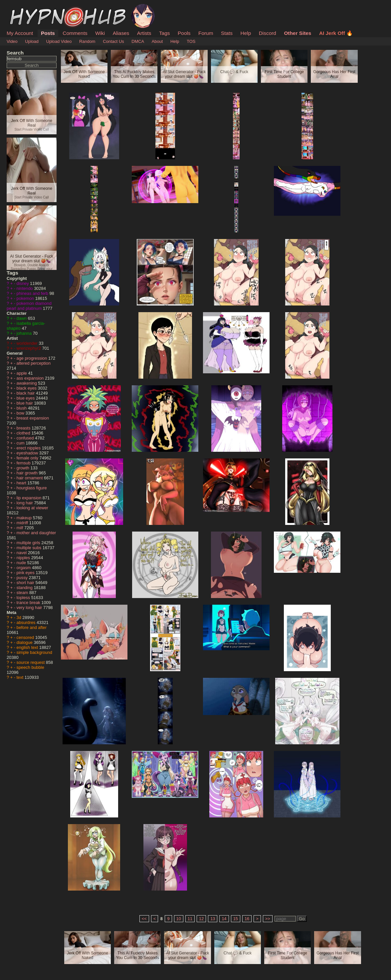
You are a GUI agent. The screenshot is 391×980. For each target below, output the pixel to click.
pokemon (26, 298)
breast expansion (33, 418)
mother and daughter (36, 533)
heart (22, 483)
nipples (24, 558)
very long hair (30, 608)
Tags (164, 33)
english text (28, 647)
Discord (268, 33)
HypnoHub (25, 8)
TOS (191, 41)
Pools (184, 33)
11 (190, 919)
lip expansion (30, 498)
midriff (23, 523)
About (157, 41)
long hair (25, 503)
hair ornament (30, 478)
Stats (227, 33)
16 (247, 919)
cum (21, 443)
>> (268, 919)
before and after (32, 627)
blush (22, 408)
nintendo (25, 288)
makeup (25, 518)
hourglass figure (32, 488)
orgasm (24, 568)
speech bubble (30, 667)
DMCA (138, 41)
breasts (24, 428)
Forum (206, 33)
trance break (29, 603)
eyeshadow (28, 453)
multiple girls (29, 543)
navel (22, 553)
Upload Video (59, 41)
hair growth (28, 473)
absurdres (27, 622)
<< (144, 919)
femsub (24, 463)
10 (179, 919)
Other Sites (297, 33)
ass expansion (31, 378)
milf (20, 528)
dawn (22, 318)
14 (224, 919)
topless (24, 598)
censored (26, 637)
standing (25, 588)
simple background (34, 652)
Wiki (100, 33)
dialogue (25, 642)
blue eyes (26, 398)
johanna (25, 333)
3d (20, 617)
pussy (23, 578)
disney (23, 283)
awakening (27, 383)
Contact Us (113, 41)
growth (24, 468)
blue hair (25, 403)
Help (246, 33)
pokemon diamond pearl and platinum (29, 306)
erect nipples (29, 448)
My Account (20, 33)
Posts (48, 33)
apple (22, 373)
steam (23, 593)
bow (21, 413)
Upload (32, 41)
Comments (75, 33)
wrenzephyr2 (29, 348)
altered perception (34, 363)
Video (12, 41)
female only (28, 458)
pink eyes (26, 573)
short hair (26, 583)
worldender (28, 343)
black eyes (27, 388)
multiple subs (30, 548)
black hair (26, 393)
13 (213, 919)
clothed (24, 433)
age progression (32, 358)
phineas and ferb (33, 293)
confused (26, 438)
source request (31, 662)
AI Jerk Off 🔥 (336, 33)
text (21, 677)
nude (22, 563)
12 (201, 919)
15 (236, 919)
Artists (144, 33)
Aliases (121, 33)
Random (87, 41)
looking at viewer (32, 508)
